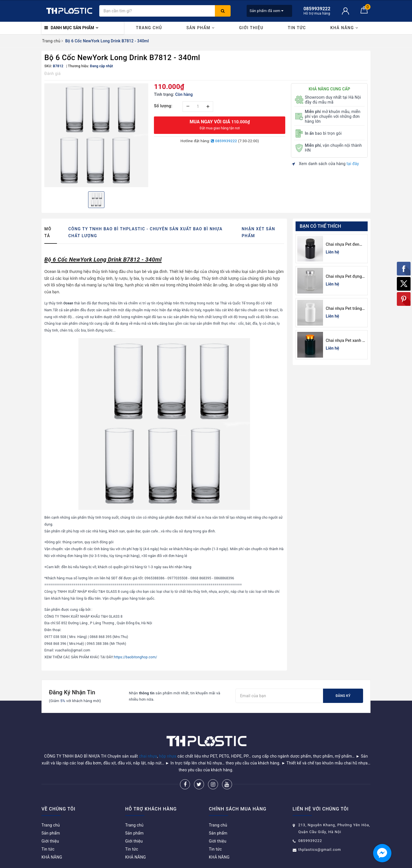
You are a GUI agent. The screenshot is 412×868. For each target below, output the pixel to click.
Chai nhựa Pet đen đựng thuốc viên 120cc (343, 245)
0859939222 (224, 141)
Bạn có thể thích (321, 226)
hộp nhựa (168, 742)
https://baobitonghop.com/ (135, 657)
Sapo (247, 862)
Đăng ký (343, 696)
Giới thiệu (251, 28)
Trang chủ (149, 28)
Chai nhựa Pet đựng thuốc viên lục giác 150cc (344, 277)
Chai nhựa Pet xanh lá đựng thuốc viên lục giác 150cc (346, 341)
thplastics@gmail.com (320, 835)
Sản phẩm (200, 28)
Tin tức (297, 28)
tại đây (353, 164)
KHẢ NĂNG (344, 28)
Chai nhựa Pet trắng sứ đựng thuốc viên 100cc (344, 309)
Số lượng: (163, 106)
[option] (96, 135)
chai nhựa (148, 742)
